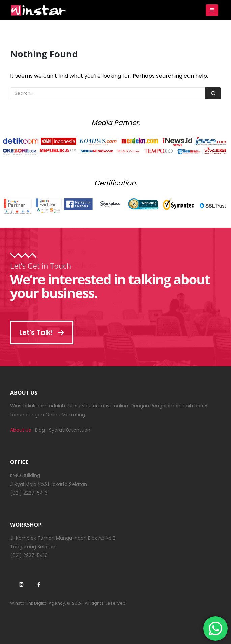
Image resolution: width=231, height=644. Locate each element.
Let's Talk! (42, 332)
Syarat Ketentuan (70, 430)
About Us (21, 430)
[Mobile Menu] (212, 10)
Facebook (39, 584)
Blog (40, 430)
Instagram (21, 584)
